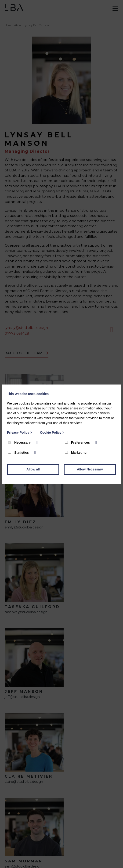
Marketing (76, 453)
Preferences (78, 443)
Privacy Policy (20, 432)
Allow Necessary (90, 469)
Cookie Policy (52, 432)
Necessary (20, 443)
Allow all (33, 469)
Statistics (19, 453)
